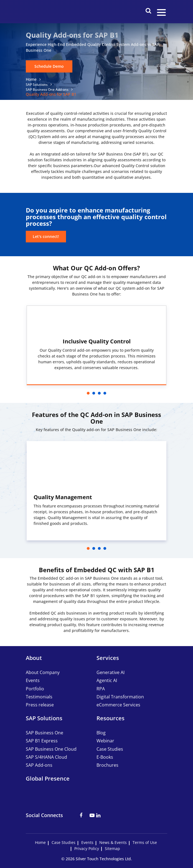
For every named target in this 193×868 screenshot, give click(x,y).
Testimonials (39, 697)
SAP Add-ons (39, 765)
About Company (43, 672)
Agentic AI (107, 680)
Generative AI (111, 672)
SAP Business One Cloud (51, 749)
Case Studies (110, 749)
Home (31, 79)
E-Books (105, 757)
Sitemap (112, 849)
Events (33, 680)
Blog (101, 733)
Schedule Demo (49, 66)
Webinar (105, 741)
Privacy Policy (87, 849)
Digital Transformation (120, 697)
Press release (40, 705)
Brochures (107, 765)
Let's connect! (46, 236)
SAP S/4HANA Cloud (46, 757)
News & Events (113, 843)
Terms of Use (145, 843)
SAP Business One (45, 733)
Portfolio (35, 689)
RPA (101, 689)
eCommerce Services (118, 705)
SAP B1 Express (42, 741)
